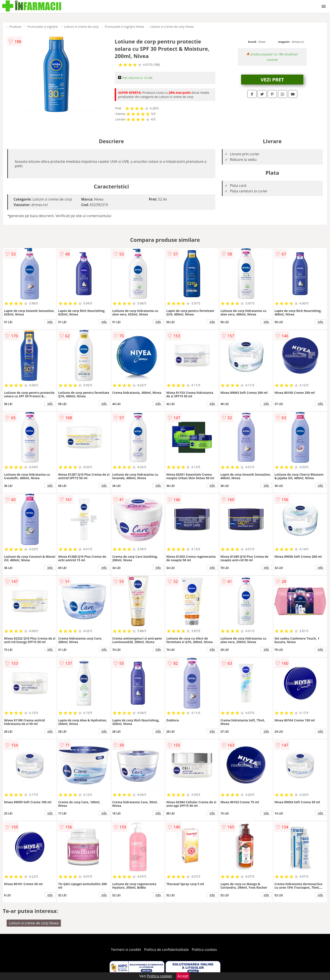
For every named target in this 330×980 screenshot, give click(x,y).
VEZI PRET (272, 79)
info (50, 322)
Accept (183, 976)
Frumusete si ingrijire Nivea (124, 27)
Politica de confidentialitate (167, 950)
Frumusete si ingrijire (43, 27)
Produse (15, 27)
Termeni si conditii (126, 950)
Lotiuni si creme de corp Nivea (172, 27)
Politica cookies (204, 950)
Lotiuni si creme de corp (81, 27)
